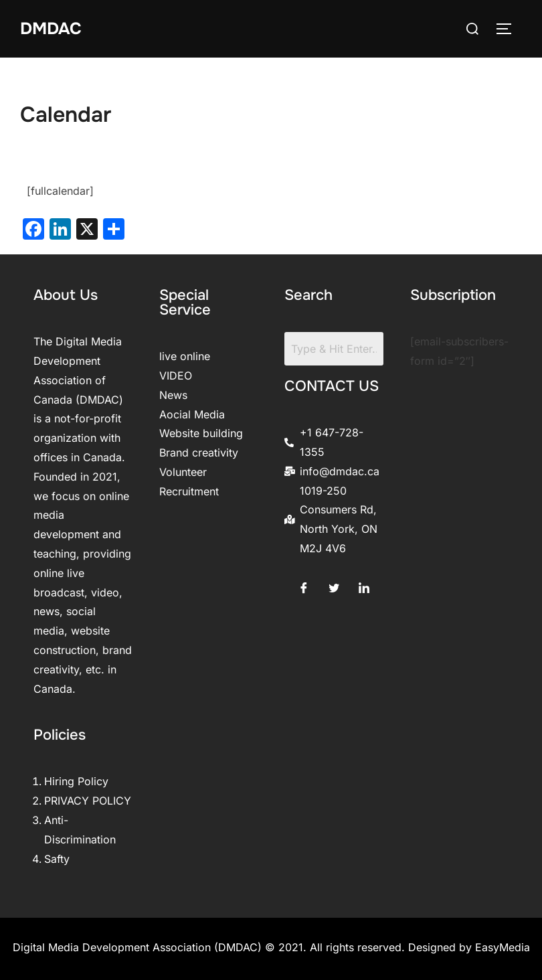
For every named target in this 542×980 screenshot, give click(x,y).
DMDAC (52, 28)
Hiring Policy (76, 781)
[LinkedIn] (364, 585)
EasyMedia (503, 947)
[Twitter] (334, 585)
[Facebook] (304, 585)
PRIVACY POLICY (88, 801)
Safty (57, 859)
